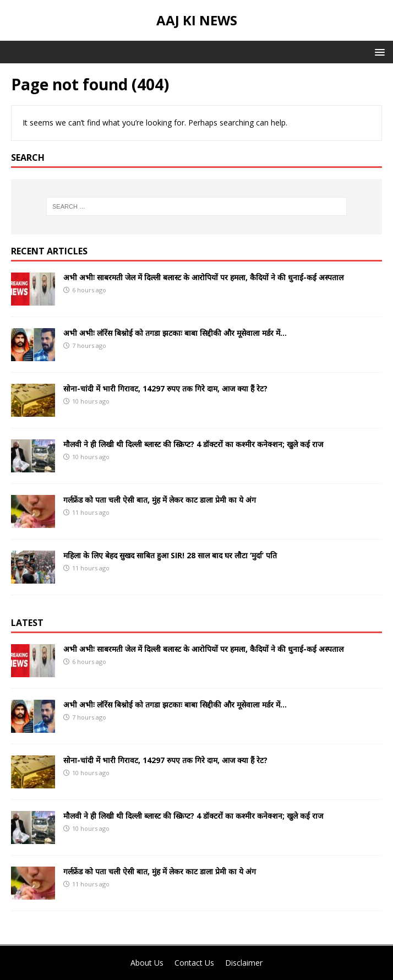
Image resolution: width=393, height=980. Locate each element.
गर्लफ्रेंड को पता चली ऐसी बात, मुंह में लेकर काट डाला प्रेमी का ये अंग (160, 500)
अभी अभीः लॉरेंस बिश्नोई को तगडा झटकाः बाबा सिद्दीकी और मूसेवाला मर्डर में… (175, 333)
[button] (378, 51)
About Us (147, 963)
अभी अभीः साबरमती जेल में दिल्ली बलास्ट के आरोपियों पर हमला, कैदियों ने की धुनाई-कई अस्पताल (203, 277)
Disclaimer (244, 963)
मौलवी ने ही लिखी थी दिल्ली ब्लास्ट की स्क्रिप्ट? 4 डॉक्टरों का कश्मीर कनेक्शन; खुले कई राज (193, 444)
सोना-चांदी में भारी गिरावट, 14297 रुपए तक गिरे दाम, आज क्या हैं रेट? (165, 388)
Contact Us (194, 963)
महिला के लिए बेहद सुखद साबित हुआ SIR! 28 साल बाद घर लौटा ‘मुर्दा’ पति (170, 555)
